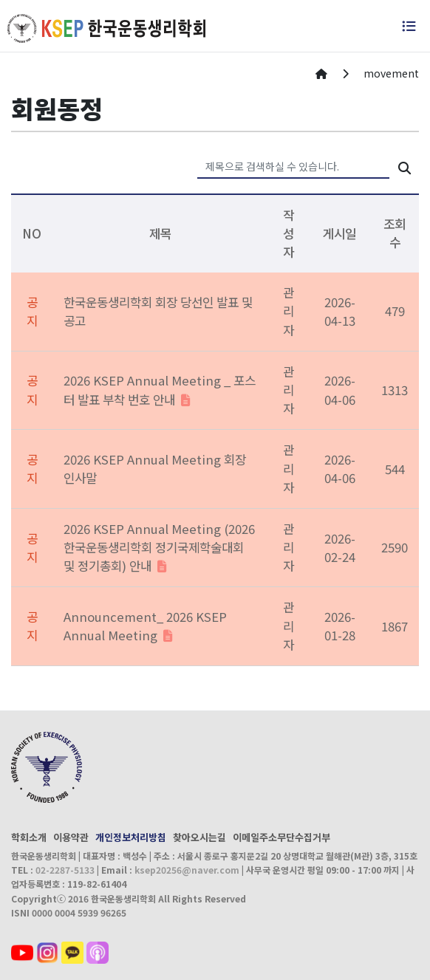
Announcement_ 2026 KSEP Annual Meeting (145, 626)
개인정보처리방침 (131, 837)
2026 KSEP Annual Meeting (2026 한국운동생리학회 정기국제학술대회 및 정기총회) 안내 (159, 547)
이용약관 (71, 837)
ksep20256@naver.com (187, 870)
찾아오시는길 (199, 837)
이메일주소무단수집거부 (281, 837)
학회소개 (29, 837)
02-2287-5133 (65, 870)
